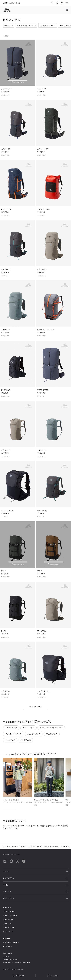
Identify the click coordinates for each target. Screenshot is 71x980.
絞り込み (18, 976)
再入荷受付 (19, 78)
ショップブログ (8, 927)
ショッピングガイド (10, 916)
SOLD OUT (17, 62)
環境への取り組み (11, 942)
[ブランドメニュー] (67, 10)
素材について (8, 932)
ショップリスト (8, 919)
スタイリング (8, 923)
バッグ (23, 846)
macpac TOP (14, 846)
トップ (4, 846)
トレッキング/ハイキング (25, 25)
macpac (7, 25)
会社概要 (7, 946)
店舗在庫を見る (19, 82)
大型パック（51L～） (46, 25)
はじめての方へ (9, 911)
